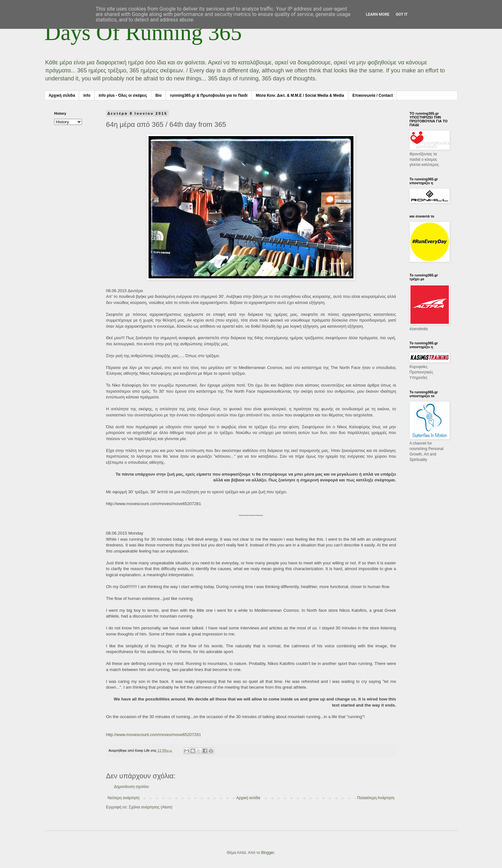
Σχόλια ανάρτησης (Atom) (150, 807)
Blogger (267, 853)
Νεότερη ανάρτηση (123, 798)
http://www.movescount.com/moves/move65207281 (154, 735)
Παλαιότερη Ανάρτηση (376, 798)
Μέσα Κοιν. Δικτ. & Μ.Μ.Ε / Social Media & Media (300, 95)
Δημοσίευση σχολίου (131, 787)
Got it (402, 14)
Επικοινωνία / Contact (373, 95)
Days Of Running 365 (143, 33)
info (87, 95)
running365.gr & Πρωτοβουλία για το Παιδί (209, 95)
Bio (158, 95)
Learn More (378, 14)
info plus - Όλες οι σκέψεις (123, 95)
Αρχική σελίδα (62, 95)
